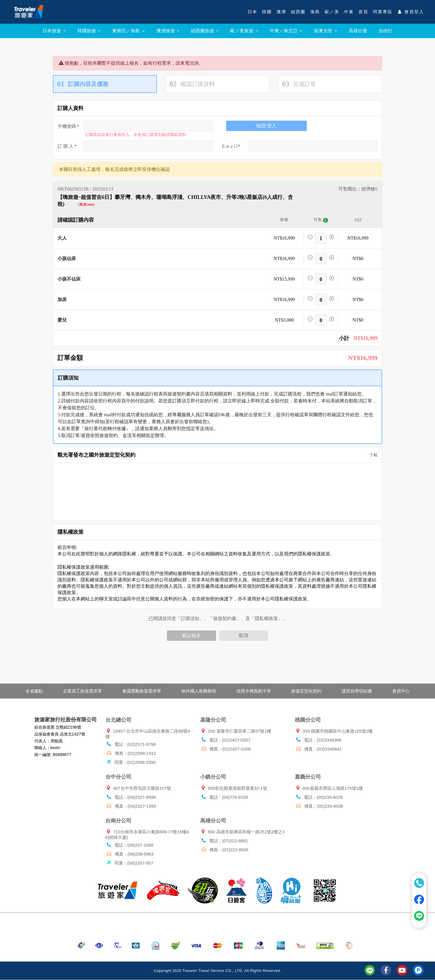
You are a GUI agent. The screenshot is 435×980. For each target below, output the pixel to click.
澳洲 (281, 12)
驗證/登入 (266, 126)
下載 (371, 455)
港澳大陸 (325, 31)
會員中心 (401, 691)
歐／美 (332, 12)
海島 (315, 12)
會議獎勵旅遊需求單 (142, 691)
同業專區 (383, 12)
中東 (349, 12)
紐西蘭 (298, 12)
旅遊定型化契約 (306, 691)
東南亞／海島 (128, 31)
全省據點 (34, 691)
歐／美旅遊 (244, 31)
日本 (252, 12)
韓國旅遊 (89, 31)
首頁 (363, 12)
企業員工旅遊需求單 (82, 691)
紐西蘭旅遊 (205, 31)
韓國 (267, 12)
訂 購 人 (66, 146)
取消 (243, 635)
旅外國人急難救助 (199, 691)
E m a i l (230, 146)
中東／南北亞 (286, 31)
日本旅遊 (54, 31)
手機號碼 (67, 126)
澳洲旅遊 (168, 31)
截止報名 (192, 635)
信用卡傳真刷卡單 (254, 691)
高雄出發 (358, 31)
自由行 (386, 31)
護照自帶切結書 (357, 691)
